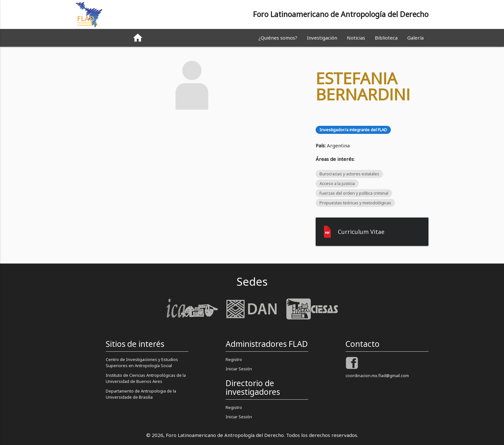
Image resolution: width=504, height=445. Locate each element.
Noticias (356, 38)
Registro (234, 359)
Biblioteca (386, 38)
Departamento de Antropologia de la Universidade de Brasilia (141, 394)
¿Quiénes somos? (278, 38)
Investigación (322, 38)
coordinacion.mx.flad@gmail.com (377, 375)
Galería (415, 38)
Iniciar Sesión (239, 369)
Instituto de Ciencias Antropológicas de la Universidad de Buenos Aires (146, 378)
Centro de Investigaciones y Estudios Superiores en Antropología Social (142, 363)
